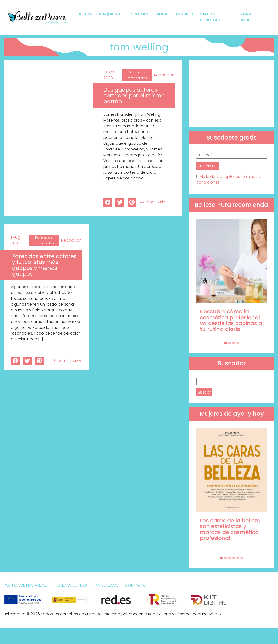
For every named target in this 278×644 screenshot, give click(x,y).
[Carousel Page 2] (230, 343)
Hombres (184, 14)
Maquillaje (111, 14)
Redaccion (164, 75)
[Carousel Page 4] (238, 343)
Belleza (85, 14)
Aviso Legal (107, 585)
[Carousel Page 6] (242, 558)
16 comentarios (68, 361)
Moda (161, 14)
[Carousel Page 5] (238, 558)
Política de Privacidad (26, 585)
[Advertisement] (232, 93)
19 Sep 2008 (109, 75)
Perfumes (139, 14)
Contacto (136, 585)
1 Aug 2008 (16, 240)
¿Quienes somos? (71, 585)
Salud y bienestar (210, 17)
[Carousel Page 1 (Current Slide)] (225, 343)
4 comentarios (154, 202)
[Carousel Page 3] (234, 343)
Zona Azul (246, 17)
